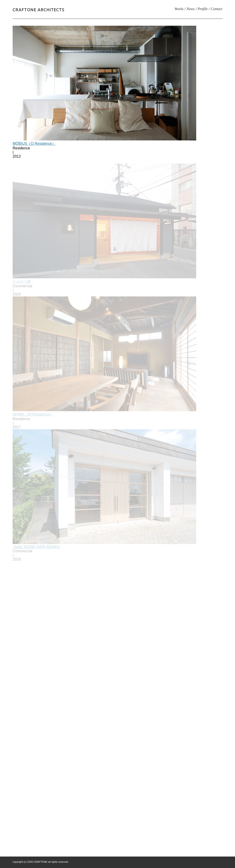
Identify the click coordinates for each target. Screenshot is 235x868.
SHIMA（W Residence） (33, 416)
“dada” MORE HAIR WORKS (36, 548)
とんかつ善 (22, 283)
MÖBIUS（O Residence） (34, 144)
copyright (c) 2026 (23, 862)
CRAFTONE (40, 862)
